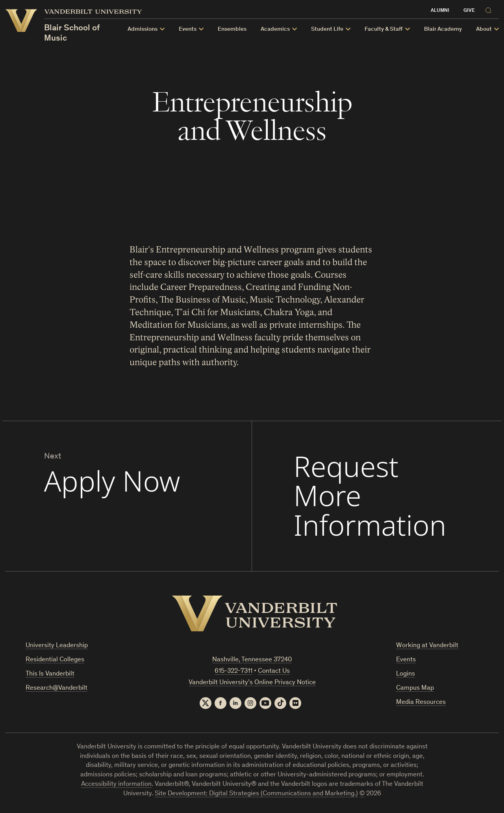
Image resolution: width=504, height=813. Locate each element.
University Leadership (57, 646)
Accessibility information (116, 784)
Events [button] (188, 29)
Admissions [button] (143, 29)
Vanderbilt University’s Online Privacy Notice (252, 683)
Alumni (440, 11)
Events (406, 660)
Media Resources (421, 703)
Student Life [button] (327, 29)
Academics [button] (275, 29)
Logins (406, 674)
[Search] (490, 9)
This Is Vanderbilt (50, 674)
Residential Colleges (55, 660)
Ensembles (232, 29)
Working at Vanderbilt (427, 646)
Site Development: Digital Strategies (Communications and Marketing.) (256, 794)
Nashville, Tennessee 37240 (252, 660)
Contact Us (274, 671)
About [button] (484, 29)
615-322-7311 (233, 671)
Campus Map (415, 688)
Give (469, 11)
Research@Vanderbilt (57, 688)
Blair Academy (443, 29)
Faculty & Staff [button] (384, 29)
